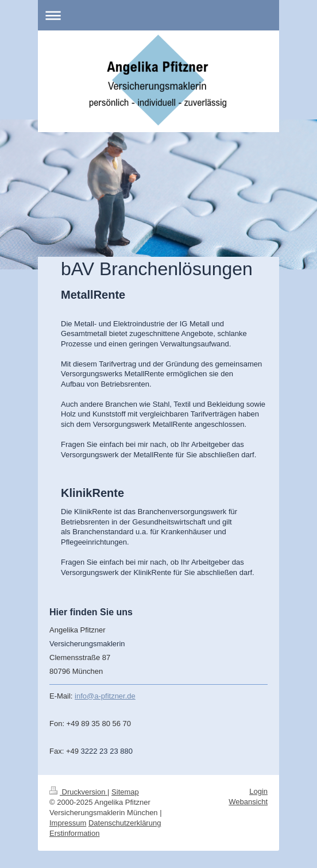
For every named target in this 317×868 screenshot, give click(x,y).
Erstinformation (74, 833)
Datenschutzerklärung (125, 823)
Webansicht (248, 802)
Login (258, 791)
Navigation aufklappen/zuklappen (158, 15)
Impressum (68, 823)
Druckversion (78, 792)
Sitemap (125, 792)
